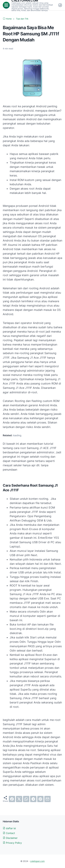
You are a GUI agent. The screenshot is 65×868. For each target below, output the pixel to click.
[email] (47, 799)
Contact (9, 833)
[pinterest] (40, 799)
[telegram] (33, 799)
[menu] (6, 5)
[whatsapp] (26, 799)
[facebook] (12, 799)
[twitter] (19, 799)
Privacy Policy (12, 843)
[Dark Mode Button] (60, 5)
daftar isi (9, 828)
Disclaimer (10, 838)
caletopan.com (37, 861)
